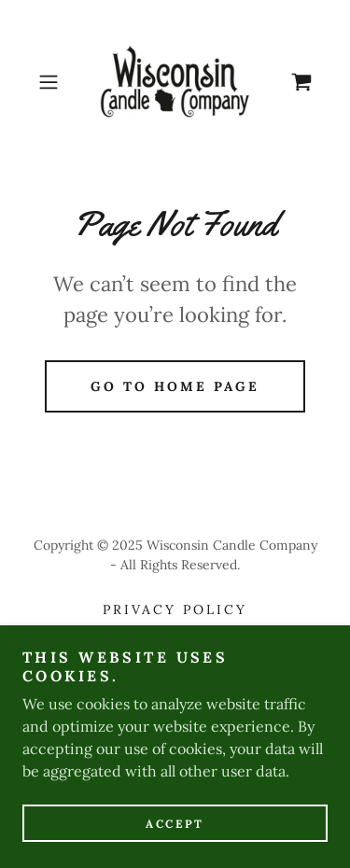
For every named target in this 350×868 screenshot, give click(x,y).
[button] (52, 82)
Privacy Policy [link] (175, 609)
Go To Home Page (175, 386)
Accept (175, 824)
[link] (175, 82)
